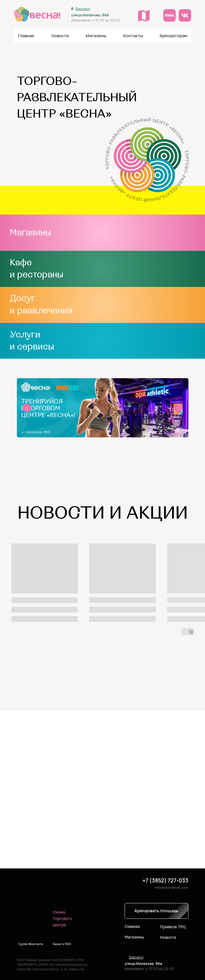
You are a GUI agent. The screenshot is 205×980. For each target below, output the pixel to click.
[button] (133, 36)
